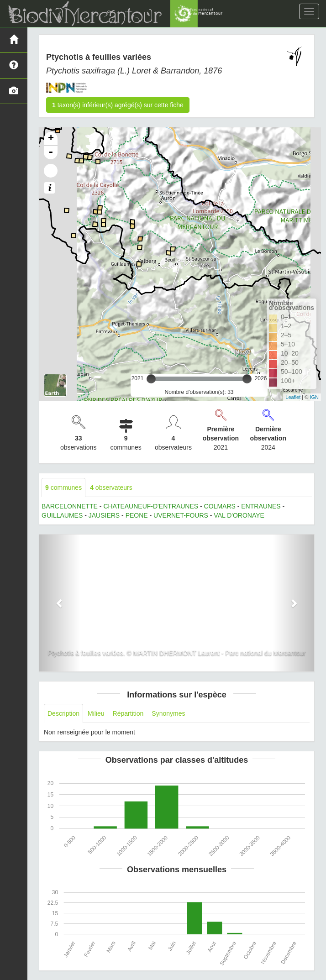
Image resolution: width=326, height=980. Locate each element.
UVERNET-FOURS (181, 515)
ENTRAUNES (261, 506)
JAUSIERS (104, 515)
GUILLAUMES (62, 515)
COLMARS (220, 506)
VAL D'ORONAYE (239, 515)
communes (63, 487)
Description (63, 713)
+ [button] (51, 139)
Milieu (96, 713)
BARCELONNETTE (70, 506)
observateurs (111, 487)
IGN (314, 397)
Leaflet (293, 397)
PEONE (137, 515)
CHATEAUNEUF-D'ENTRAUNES (151, 506)
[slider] (151, 379)
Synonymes (168, 713)
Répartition (128, 713)
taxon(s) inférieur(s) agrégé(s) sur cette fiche (118, 105)
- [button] (51, 152)
